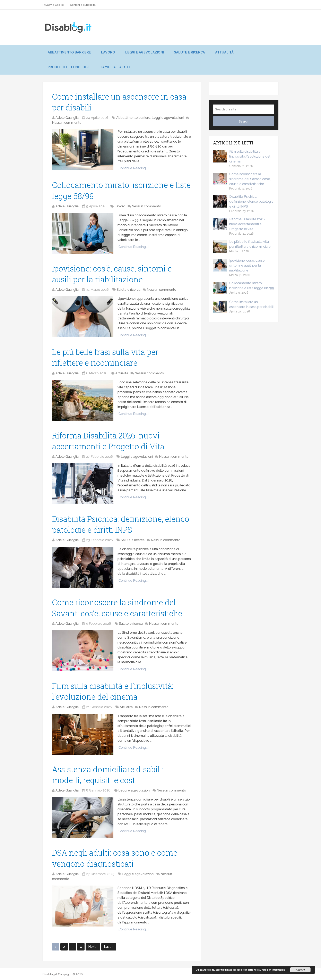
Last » (109, 947)
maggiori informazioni (274, 970)
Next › (93, 947)
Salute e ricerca (189, 52)
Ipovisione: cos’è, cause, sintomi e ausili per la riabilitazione (239, 265)
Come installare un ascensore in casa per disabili (243, 305)
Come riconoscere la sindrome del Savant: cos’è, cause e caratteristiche (242, 179)
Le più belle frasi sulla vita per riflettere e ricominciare (242, 244)
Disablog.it (50, 974)
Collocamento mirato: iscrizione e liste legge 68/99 (244, 286)
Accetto (300, 970)
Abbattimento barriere (69, 52)
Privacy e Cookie (53, 5)
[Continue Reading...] (133, 168)
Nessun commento (67, 123)
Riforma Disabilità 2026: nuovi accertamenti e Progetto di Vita (239, 224)
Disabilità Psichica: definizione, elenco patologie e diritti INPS (243, 202)
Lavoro (108, 52)
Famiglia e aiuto (115, 67)
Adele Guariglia (67, 118)
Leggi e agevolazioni (145, 52)
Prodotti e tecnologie (69, 67)
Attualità (224, 52)
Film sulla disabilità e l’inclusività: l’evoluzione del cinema (242, 156)
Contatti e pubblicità (83, 5)
